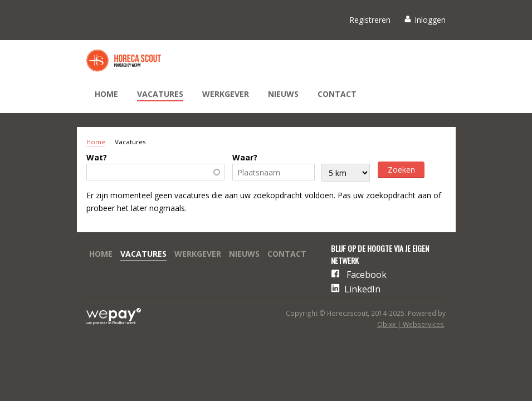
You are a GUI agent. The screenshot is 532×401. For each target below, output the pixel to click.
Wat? (97, 157)
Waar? (245, 157)
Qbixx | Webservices (411, 324)
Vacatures (160, 94)
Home (106, 94)
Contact (337, 94)
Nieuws (283, 94)
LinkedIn (362, 289)
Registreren (370, 20)
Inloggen (430, 20)
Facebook (367, 275)
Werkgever (226, 94)
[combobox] (155, 172)
